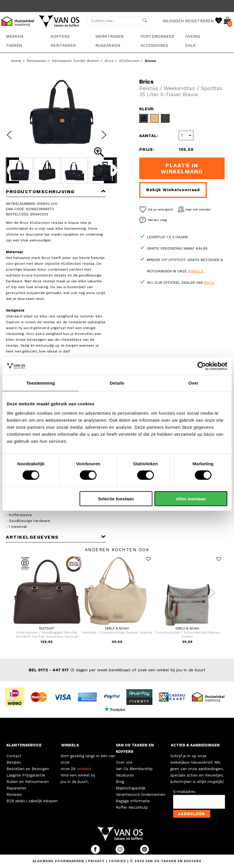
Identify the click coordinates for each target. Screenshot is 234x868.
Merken (14, 36)
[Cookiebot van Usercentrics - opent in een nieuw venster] (202, 366)
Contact (14, 756)
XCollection (129, 61)
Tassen (14, 45)
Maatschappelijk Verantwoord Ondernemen (141, 791)
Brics (109, 61)
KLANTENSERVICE (24, 745)
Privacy (97, 861)
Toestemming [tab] (41, 383)
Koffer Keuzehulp (132, 807)
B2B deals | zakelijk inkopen (32, 801)
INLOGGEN (173, 21)
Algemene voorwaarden (59, 861)
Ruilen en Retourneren (28, 782)
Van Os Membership (134, 769)
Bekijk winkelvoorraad (173, 190)
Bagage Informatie (133, 801)
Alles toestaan (191, 498)
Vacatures (125, 775)
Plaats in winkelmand (182, 168)
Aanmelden (191, 814)
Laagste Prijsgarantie (26, 775)
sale (190, 45)
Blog (120, 782)
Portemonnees (157, 36)
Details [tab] (117, 383)
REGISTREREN (199, 21)
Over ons (124, 762)
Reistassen (63, 45)
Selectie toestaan (116, 498)
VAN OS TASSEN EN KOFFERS (135, 748)
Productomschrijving (56, 192)
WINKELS (70, 745)
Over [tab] (193, 383)
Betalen (14, 762)
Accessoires (154, 45)
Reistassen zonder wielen (76, 61)
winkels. (85, 769)
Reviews (14, 794)
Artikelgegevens (56, 537)
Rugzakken (108, 45)
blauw (150, 61)
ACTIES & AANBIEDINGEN (195, 745)
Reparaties (16, 788)
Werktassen (109, 36)
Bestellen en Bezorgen (28, 769)
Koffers (60, 36)
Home (16, 61)
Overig (193, 36)
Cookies (117, 861)
